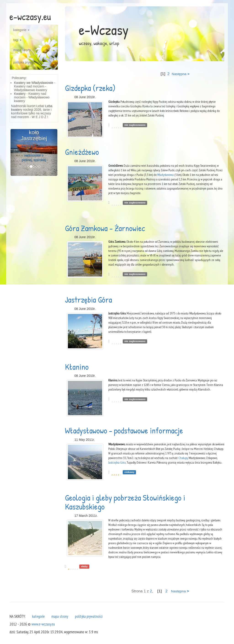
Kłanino (77, 367)
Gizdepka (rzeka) (90, 88)
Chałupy (183, 458)
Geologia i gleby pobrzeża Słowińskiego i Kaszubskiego (125, 502)
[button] (14, 152)
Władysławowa (165, 175)
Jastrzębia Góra (88, 300)
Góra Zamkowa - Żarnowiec (105, 228)
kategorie (21, 30)
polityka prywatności (28, 62)
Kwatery (20, 94)
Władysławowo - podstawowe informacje (124, 430)
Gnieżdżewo (82, 152)
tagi (17, 40)
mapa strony (22, 50)
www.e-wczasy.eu (43, 624)
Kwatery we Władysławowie (34, 83)
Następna (181, 74)
